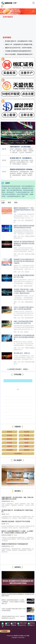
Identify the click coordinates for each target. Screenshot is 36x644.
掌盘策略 (27, 432)
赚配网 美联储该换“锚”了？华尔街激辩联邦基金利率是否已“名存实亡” (24, 210)
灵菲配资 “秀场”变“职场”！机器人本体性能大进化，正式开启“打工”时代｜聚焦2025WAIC (24, 291)
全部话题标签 (18, 454)
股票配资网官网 (14, 624)
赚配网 (26, 446)
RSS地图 (20, 636)
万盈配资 (9, 446)
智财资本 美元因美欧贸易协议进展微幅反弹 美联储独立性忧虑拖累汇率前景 (24, 243)
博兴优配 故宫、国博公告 (22, 353)
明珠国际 (9, 432)
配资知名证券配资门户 (31, 624)
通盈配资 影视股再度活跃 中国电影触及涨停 (15, 544)
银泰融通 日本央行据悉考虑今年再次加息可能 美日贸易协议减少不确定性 (24, 261)
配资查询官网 (7, 624)
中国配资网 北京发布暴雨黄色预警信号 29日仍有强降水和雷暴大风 (24, 337)
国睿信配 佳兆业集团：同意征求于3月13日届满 (16, 521)
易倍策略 (9, 435)
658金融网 (9, 450)
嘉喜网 (3, 625)
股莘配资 (9, 439)
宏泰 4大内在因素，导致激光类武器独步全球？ (19, 54)
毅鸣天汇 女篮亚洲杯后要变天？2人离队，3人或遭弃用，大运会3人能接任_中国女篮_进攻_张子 (17, 142)
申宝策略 (27, 435)
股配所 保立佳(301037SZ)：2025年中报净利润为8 (20, 48)
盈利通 (26, 443)
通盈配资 (27, 439)
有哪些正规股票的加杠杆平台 (22, 624)
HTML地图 (26, 636)
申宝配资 (9, 443)
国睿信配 (27, 450)
